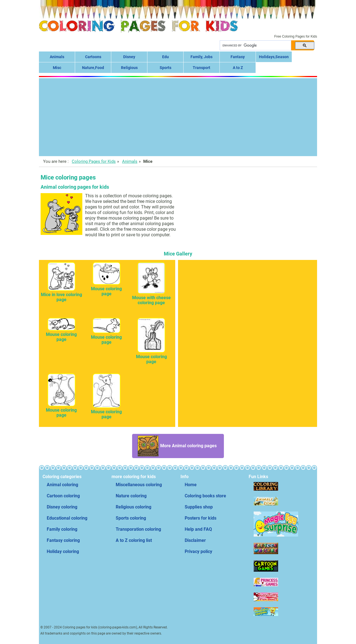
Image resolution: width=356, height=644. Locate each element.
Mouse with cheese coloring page (151, 298)
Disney (129, 57)
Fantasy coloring (63, 540)
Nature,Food (93, 68)
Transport (202, 68)
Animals (57, 57)
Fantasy (238, 57)
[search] (255, 46)
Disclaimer (195, 540)
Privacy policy (198, 551)
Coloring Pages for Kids (94, 161)
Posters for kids (201, 518)
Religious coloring (133, 507)
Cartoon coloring (63, 496)
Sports (165, 68)
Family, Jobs (202, 57)
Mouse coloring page (106, 289)
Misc (57, 68)
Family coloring (62, 529)
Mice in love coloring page (61, 295)
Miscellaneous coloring (139, 485)
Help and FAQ (198, 529)
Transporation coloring (138, 529)
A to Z (238, 68)
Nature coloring (131, 496)
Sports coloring (131, 518)
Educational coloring (67, 518)
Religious (129, 68)
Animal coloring (62, 485)
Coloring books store (205, 496)
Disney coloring (62, 507)
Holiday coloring (63, 551)
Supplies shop (199, 507)
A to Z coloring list (134, 540)
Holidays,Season (274, 57)
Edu (165, 57)
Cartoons (93, 57)
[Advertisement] (178, 117)
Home (191, 485)
